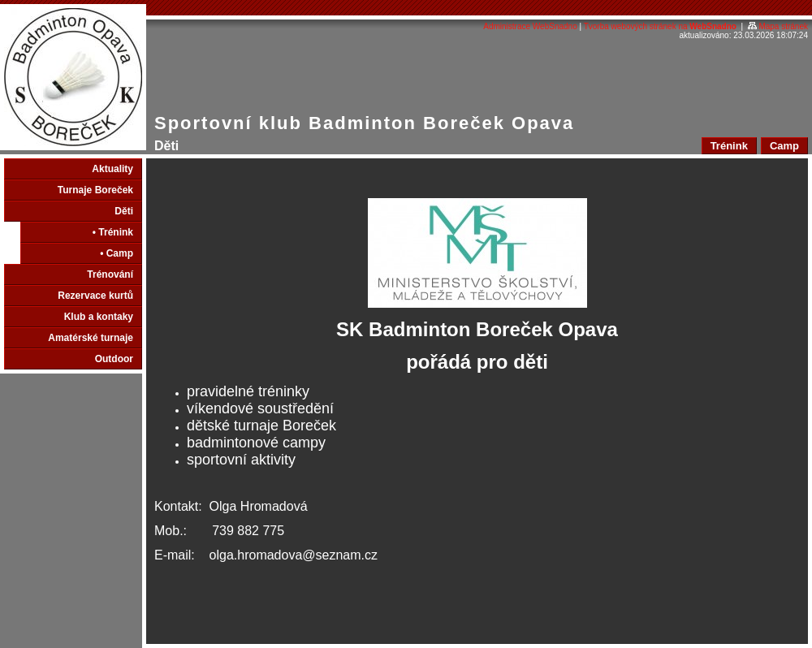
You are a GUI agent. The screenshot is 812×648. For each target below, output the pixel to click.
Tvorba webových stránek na (660, 26)
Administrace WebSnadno (530, 26)
